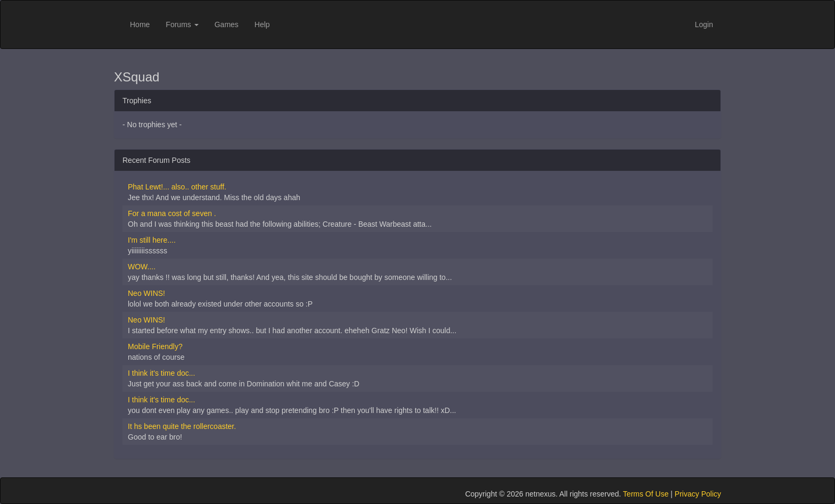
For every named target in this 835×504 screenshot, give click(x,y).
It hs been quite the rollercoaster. (182, 426)
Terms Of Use (646, 494)
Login (704, 24)
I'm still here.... (152, 240)
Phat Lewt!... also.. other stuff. (177, 187)
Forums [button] (182, 24)
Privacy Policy (698, 494)
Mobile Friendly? (155, 346)
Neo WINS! (146, 293)
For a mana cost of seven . (172, 213)
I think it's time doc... (161, 373)
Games (227, 24)
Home (140, 24)
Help (262, 24)
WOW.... (142, 267)
